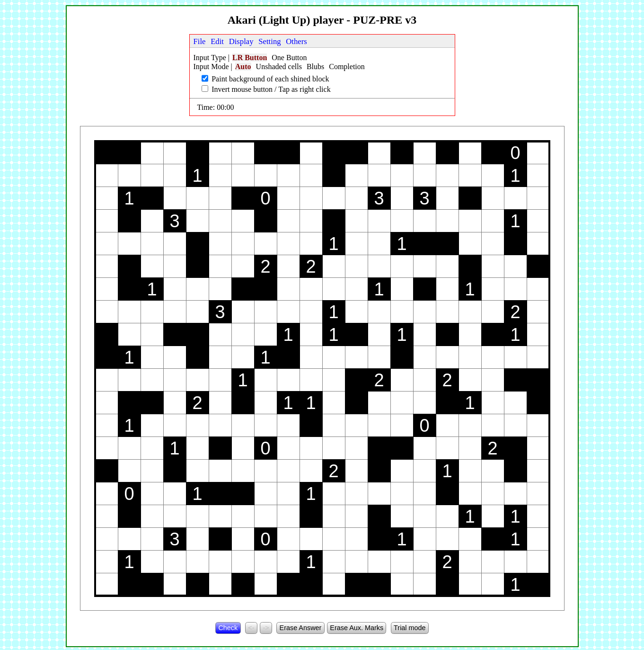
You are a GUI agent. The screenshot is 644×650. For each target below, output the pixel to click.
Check (228, 628)
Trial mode (410, 628)
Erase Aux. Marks (357, 628)
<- (251, 628)
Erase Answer (301, 628)
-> (266, 628)
